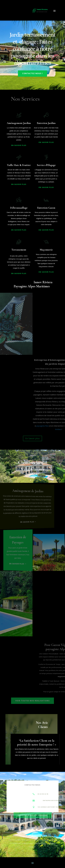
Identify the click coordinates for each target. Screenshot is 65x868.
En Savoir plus (32, 438)
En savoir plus (21, 563)
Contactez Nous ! (32, 73)
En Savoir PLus (19, 145)
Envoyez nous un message (32, 815)
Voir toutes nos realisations (32, 701)
